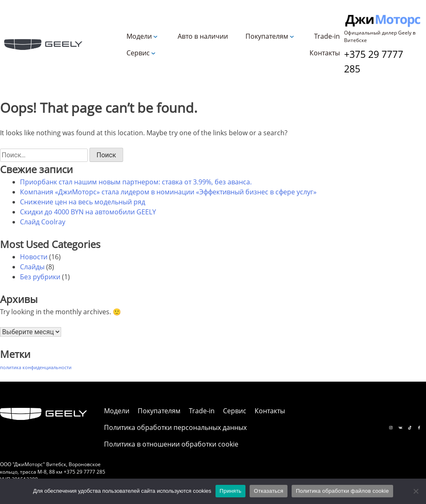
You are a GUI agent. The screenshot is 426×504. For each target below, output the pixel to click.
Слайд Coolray (43, 222)
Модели (139, 36)
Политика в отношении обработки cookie (171, 444)
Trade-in (327, 36)
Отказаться (269, 491)
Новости (34, 257)
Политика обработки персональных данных (175, 427)
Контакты (325, 53)
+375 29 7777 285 (374, 61)
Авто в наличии (203, 36)
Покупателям (267, 36)
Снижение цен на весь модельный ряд (83, 202)
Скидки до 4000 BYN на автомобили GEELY (88, 212)
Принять (231, 491)
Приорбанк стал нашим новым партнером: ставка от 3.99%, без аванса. (136, 182)
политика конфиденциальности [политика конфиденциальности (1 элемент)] (36, 367)
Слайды (32, 267)
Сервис (138, 53)
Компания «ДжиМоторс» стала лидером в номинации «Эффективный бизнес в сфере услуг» (168, 192)
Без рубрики (40, 277)
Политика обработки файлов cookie (342, 491)
